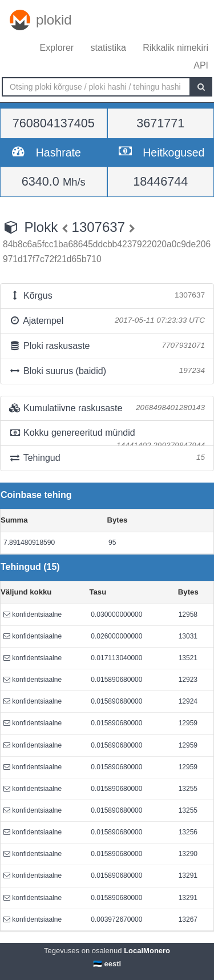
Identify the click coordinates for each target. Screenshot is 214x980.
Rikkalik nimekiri (175, 48)
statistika (108, 48)
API (201, 65)
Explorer (57, 48)
